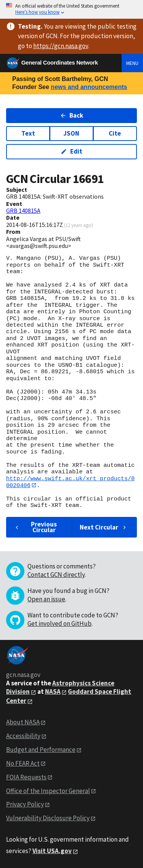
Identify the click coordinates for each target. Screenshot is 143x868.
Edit (71, 151)
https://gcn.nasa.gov (61, 46)
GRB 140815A (23, 211)
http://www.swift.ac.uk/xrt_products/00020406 (70, 482)
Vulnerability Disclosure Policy (48, 818)
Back (71, 115)
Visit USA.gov (52, 851)
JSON (71, 133)
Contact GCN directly (56, 575)
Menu (132, 63)
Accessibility (23, 736)
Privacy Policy (25, 805)
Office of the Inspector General (48, 791)
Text (28, 133)
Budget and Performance (41, 750)
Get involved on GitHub (59, 624)
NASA (53, 692)
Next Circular (104, 527)
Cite (115, 133)
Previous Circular (35, 527)
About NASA (23, 722)
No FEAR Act (23, 763)
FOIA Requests (26, 777)
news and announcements (89, 87)
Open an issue (46, 599)
